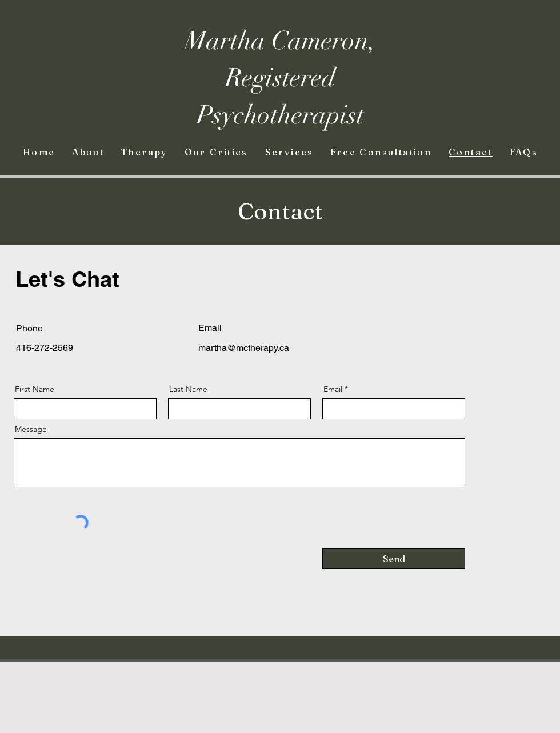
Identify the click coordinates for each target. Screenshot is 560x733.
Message (31, 429)
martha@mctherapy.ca (244, 348)
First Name (35, 389)
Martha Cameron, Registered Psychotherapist (280, 78)
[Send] (394, 559)
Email (333, 389)
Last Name (188, 389)
